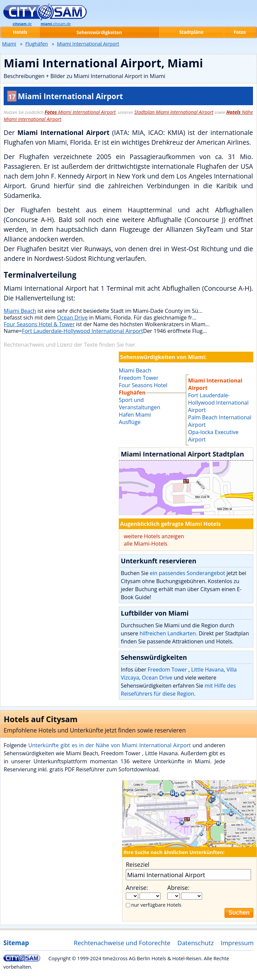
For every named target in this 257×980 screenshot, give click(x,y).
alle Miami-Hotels (146, 544)
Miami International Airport (80, 112)
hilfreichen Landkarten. (168, 633)
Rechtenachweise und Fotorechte (122, 943)
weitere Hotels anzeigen (154, 536)
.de (22, 24)
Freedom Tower (168, 670)
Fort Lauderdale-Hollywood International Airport (82, 331)
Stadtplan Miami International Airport (174, 112)
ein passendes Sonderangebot (188, 573)
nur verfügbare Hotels (156, 905)
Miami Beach (20, 311)
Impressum (237, 943)
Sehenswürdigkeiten (99, 32)
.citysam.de (56, 24)
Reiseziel (138, 864)
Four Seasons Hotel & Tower (39, 324)
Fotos (240, 32)
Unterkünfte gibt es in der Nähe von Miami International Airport (110, 745)
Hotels (20, 32)
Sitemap (16, 943)
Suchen (239, 913)
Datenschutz (196, 943)
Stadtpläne (192, 32)
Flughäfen (36, 44)
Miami (9, 44)
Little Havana (207, 670)
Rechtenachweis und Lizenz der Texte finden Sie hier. (70, 345)
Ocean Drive (72, 318)
